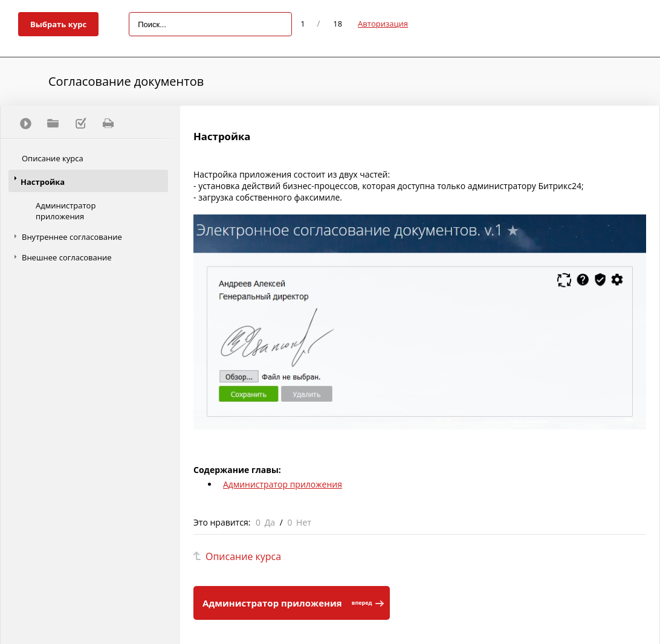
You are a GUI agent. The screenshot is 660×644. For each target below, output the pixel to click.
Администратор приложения (66, 211)
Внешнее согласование (67, 257)
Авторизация (383, 24)
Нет (304, 522)
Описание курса (53, 158)
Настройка (43, 182)
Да (270, 522)
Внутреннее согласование (72, 237)
